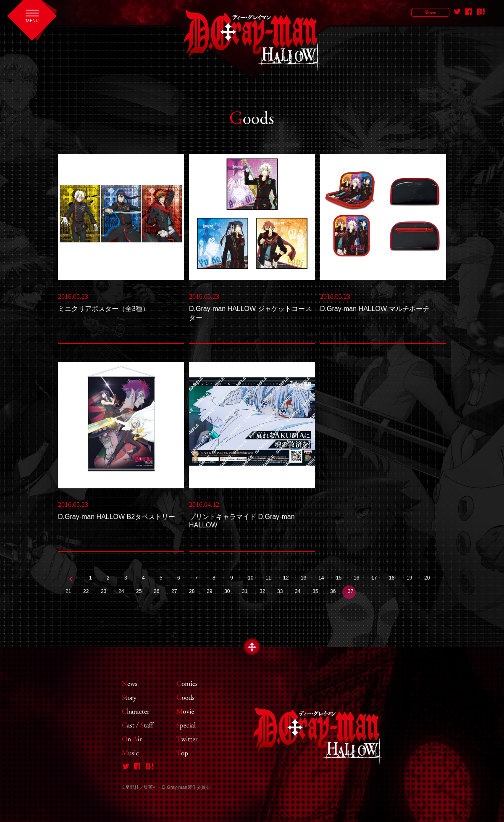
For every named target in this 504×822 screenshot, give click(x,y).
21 (68, 591)
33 (280, 591)
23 (104, 591)
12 (286, 578)
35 (315, 591)
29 (209, 591)
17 (374, 578)
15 (339, 578)
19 (409, 578)
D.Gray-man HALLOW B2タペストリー (117, 517)
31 (245, 591)
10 (251, 578)
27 (174, 591)
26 (156, 591)
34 (298, 591)
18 (392, 578)
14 (321, 578)
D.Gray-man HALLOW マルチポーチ (375, 309)
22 (86, 591)
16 (356, 578)
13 (303, 578)
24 (121, 591)
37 (350, 591)
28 (192, 591)
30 (227, 591)
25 (139, 591)
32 (262, 591)
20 (427, 578)
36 (333, 591)
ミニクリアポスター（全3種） (104, 309)
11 (268, 578)
